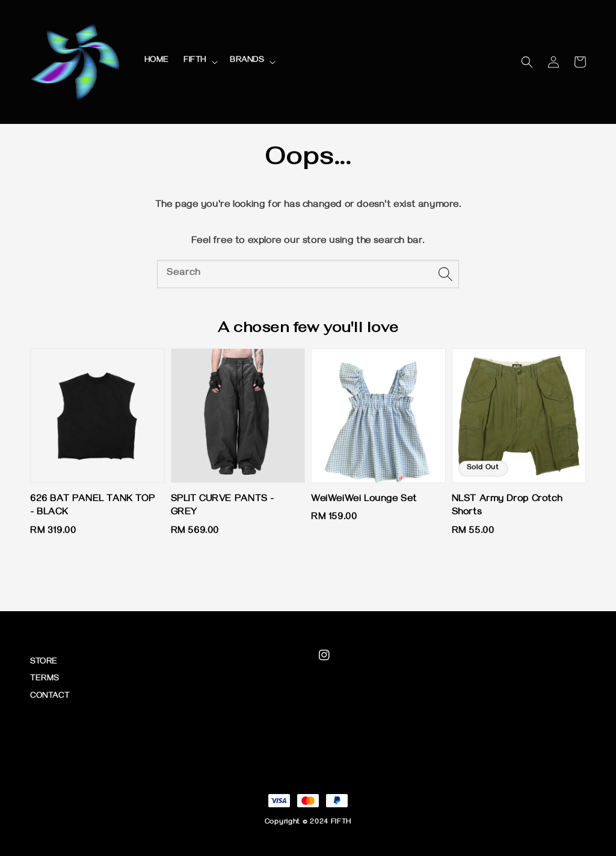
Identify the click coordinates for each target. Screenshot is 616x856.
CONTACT (50, 697)
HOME (157, 61)
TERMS (45, 679)
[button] (527, 62)
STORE (44, 663)
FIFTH (195, 61)
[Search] (445, 274)
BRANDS (247, 61)
